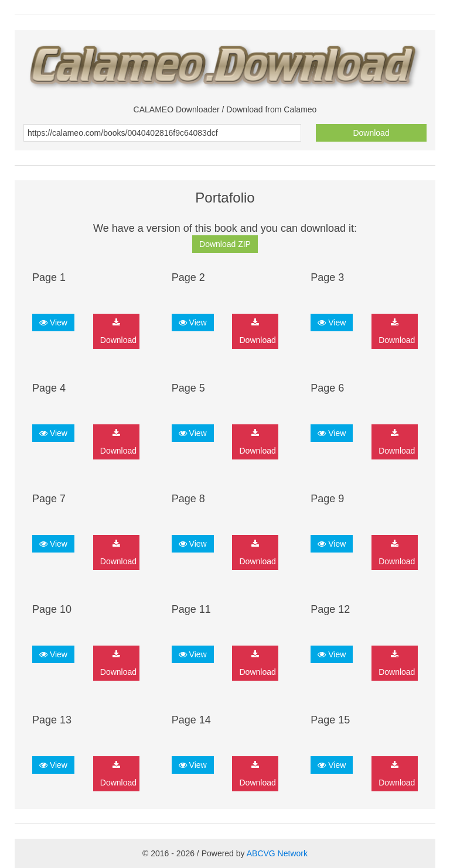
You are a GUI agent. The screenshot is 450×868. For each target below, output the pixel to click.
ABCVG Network (277, 853)
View (53, 323)
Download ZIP (225, 244)
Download (371, 133)
